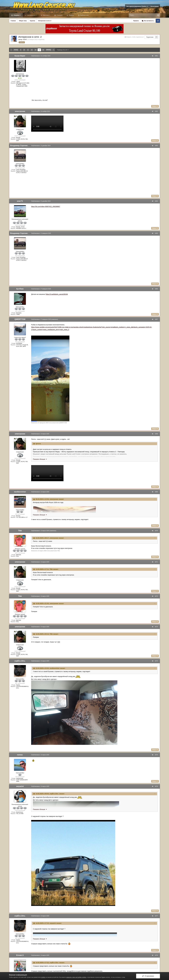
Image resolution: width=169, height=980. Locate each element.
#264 (157, 201)
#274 (157, 661)
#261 (157, 56)
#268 (157, 434)
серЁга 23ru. (20, 661)
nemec (20, 755)
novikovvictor (20, 492)
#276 (157, 786)
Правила (136, 21)
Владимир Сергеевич (20, 146)
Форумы (17, 15)
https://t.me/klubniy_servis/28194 (56, 294)
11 (28, 50)
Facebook (158, 21)
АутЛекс (20, 289)
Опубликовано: (40, 56)
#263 (157, 146)
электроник (20, 111)
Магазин (46, 15)
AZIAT (25, 39)
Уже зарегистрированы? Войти (137, 6)
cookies (43, 977)
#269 (157, 492)
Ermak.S (20, 955)
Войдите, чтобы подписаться (135, 37)
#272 (157, 596)
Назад (16, 50)
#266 (157, 289)
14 (39, 50)
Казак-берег (20, 56)
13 (36, 50)
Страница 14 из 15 (63, 50)
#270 (157, 531)
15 (43, 50)
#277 (157, 916)
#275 (157, 755)
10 (24, 50)
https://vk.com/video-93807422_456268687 (45, 207)
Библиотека (84, 15)
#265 (157, 233)
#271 (157, 562)
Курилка (42, 39)
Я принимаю (148, 976)
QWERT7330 (20, 319)
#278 (157, 955)
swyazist (20, 786)
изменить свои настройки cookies (76, 977)
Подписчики (150, 37)
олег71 (20, 201)
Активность (32, 15)
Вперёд (49, 50)
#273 (157, 627)
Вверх (155, 106)
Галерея (59, 15)
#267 (157, 319)
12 (32, 50)
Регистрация (155, 6)
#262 (157, 111)
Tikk (20, 531)
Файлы (71, 15)
